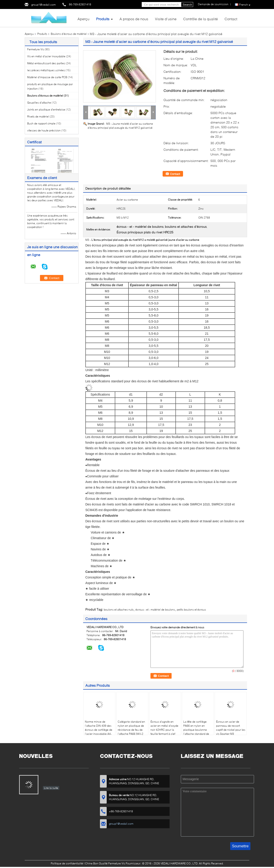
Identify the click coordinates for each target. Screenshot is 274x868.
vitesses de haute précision (44, 130)
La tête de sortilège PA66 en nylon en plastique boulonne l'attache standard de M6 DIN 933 (196, 730)
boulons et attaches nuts (119, 610)
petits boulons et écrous (191, 610)
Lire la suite (51, 788)
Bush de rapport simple (41, 123)
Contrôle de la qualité (201, 19)
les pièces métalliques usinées (46, 70)
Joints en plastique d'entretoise (46, 110)
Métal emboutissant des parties (46, 63)
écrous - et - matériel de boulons (155, 610)
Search (187, 5)
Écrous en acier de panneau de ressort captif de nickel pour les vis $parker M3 (231, 728)
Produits (103, 19)
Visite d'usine (166, 19)
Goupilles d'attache (39, 103)
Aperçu (83, 19)
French (245, 5)
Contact (231, 19)
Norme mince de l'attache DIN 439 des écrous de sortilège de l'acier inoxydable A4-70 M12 (99, 730)
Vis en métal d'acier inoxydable (46, 56)
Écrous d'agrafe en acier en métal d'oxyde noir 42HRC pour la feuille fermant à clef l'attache (164, 730)
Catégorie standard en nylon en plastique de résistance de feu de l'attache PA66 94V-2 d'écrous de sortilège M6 (131, 732)
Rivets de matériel (38, 116)
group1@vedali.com (43, 5)
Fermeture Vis (36, 49)
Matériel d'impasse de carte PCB (47, 77)
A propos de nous (134, 19)
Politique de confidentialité (67, 863)
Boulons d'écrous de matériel (69, 34)
